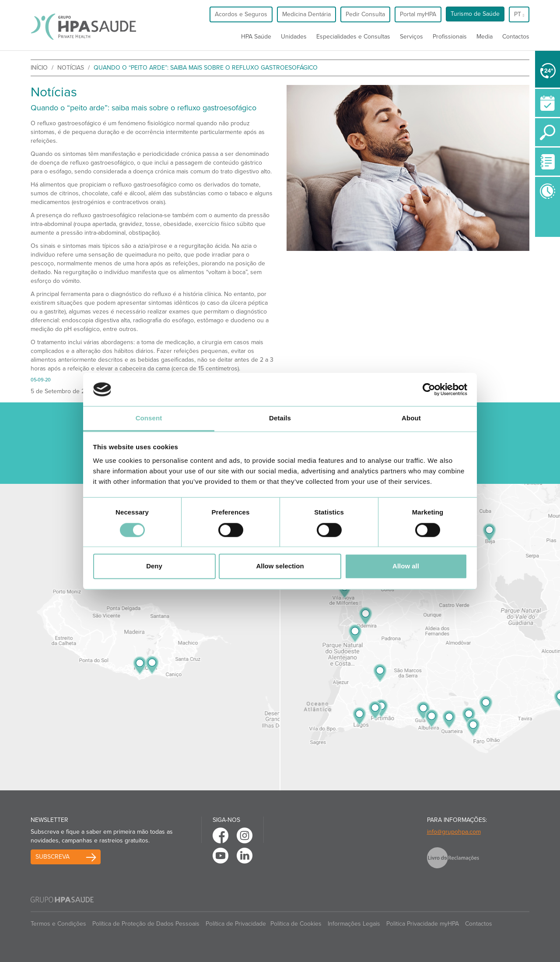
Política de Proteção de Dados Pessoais (146, 924)
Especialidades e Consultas (353, 37)
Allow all (406, 566)
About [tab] (411, 418)
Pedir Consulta (365, 14)
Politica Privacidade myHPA (423, 924)
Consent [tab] (149, 418)
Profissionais (450, 37)
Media (485, 37)
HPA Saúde (256, 37)
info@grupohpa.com (454, 832)
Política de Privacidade (236, 924)
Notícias (71, 68)
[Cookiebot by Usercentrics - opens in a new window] (429, 389)
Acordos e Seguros (241, 14)
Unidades (294, 37)
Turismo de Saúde (475, 14)
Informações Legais (354, 924)
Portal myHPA (418, 14)
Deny (154, 566)
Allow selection (280, 566)
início (39, 68)
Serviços (411, 37)
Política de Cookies (296, 924)
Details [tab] (280, 418)
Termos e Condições (58, 924)
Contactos (516, 37)
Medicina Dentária (306, 14)
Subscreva (52, 857)
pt (519, 14)
